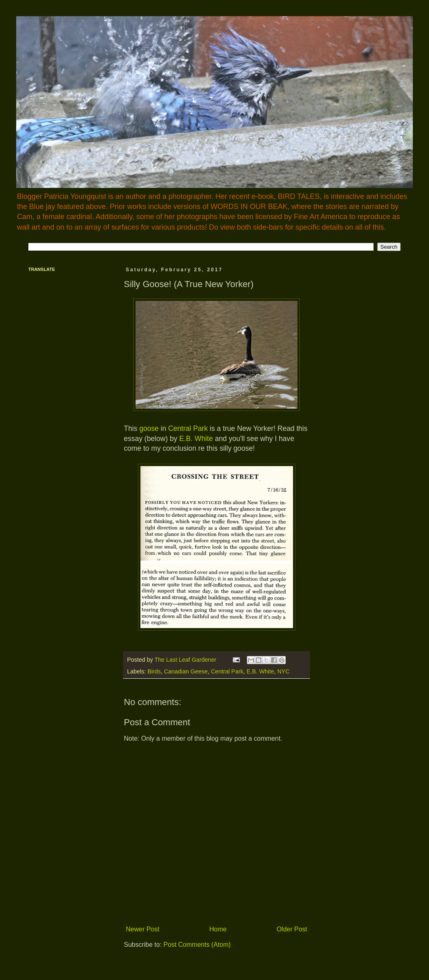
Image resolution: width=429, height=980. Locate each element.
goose (149, 428)
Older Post (292, 929)
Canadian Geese (186, 671)
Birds (154, 671)
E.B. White (196, 439)
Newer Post (143, 929)
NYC (283, 671)
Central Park (188, 428)
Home (218, 929)
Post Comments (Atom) (197, 945)
